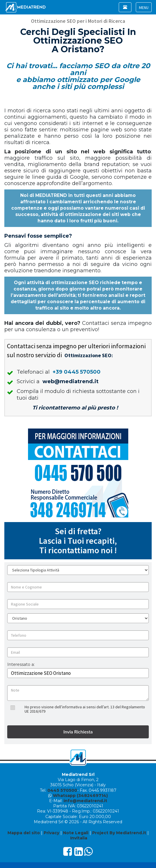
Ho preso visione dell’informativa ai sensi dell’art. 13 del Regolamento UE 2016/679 (85, 709)
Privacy (51, 833)
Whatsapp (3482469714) (80, 796)
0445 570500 (62, 790)
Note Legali (76, 833)
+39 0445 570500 (77, 372)
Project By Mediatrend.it (119, 833)
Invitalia (79, 838)
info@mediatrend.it (85, 801)
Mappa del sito (24, 833)
